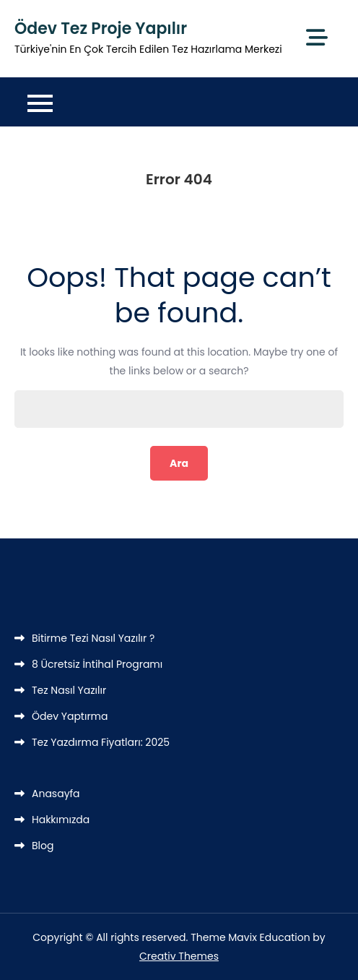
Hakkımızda (61, 820)
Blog (43, 846)
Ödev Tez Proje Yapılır (101, 29)
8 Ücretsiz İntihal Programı (97, 664)
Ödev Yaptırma (70, 716)
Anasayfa (56, 794)
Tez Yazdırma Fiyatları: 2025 (101, 742)
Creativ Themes (179, 956)
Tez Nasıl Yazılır (69, 690)
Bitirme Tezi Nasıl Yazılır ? (93, 638)
